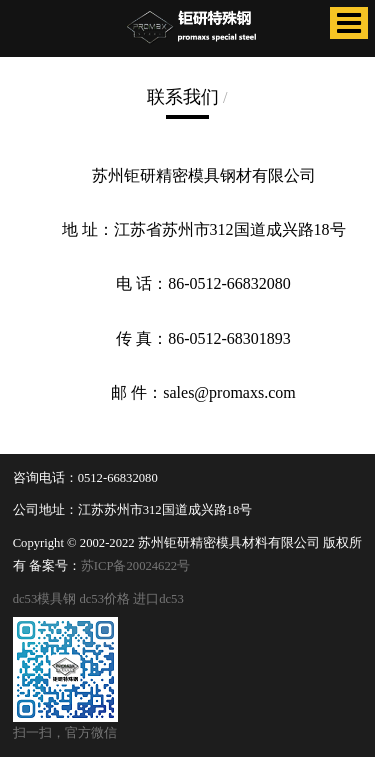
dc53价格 (104, 599)
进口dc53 (158, 599)
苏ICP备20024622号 (135, 566)
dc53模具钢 (45, 599)
